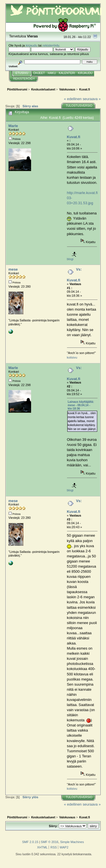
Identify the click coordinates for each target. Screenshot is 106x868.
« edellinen (73, 99)
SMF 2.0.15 (30, 842)
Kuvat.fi (74, 137)
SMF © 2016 (49, 842)
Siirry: (53, 826)
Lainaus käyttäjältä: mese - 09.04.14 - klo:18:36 (81, 405)
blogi (70, 259)
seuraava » (92, 99)
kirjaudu (32, 45)
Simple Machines (72, 842)
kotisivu (72, 357)
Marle (13, 126)
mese (13, 269)
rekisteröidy (51, 45)
